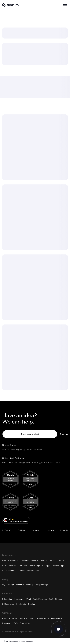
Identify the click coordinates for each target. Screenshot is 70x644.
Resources (7, 623)
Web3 (28, 599)
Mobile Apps (35, 566)
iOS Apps (46, 566)
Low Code (23, 566)
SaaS (51, 599)
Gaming (31, 604)
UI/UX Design (8, 585)
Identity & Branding (24, 585)
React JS (34, 561)
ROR (4, 566)
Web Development (10, 561)
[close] (58, 629)
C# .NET (62, 561)
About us (6, 618)
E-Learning (7, 599)
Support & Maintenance (29, 571)
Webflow (13, 566)
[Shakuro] (10, 5)
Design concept (41, 585)
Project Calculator (20, 618)
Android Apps (58, 566)
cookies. (22, 641)
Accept (29, 641)
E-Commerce (8, 604)
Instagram (36, 530)
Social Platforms (40, 599)
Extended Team (55, 618)
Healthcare (19, 599)
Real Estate (21, 604)
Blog (31, 618)
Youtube (50, 530)
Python (44, 561)
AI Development (9, 571)
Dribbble (21, 530)
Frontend (24, 561)
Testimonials (41, 618)
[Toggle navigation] (65, 5)
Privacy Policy (26, 623)
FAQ (16, 623)
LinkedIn (64, 530)
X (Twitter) (7, 530)
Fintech (58, 599)
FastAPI (52, 561)
